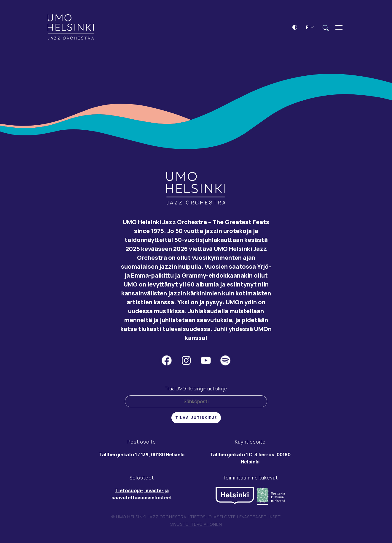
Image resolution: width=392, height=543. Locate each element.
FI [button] (310, 28)
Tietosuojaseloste (213, 517)
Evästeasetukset (260, 517)
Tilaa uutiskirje (196, 418)
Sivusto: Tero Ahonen (196, 525)
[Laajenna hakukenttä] (326, 28)
